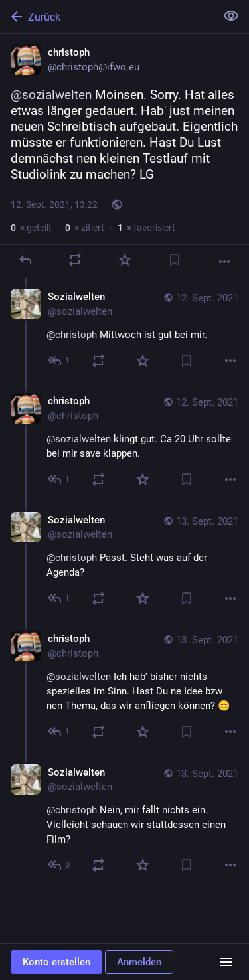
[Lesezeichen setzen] (175, 260)
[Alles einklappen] (231, 16)
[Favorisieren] (125, 260)
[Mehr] (224, 262)
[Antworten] (25, 260)
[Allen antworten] (59, 361)
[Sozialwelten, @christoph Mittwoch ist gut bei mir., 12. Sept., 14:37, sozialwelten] (124, 330)
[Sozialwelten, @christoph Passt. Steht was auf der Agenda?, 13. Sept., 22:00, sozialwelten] (124, 561)
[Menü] (226, 962)
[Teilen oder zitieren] (75, 260)
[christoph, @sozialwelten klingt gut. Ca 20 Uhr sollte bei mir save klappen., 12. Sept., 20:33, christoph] (124, 442)
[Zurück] (107, 17)
